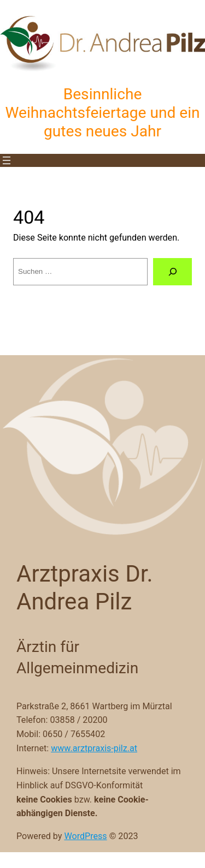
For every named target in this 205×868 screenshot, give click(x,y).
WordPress (85, 836)
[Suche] (172, 272)
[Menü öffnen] (7, 160)
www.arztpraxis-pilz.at (94, 748)
